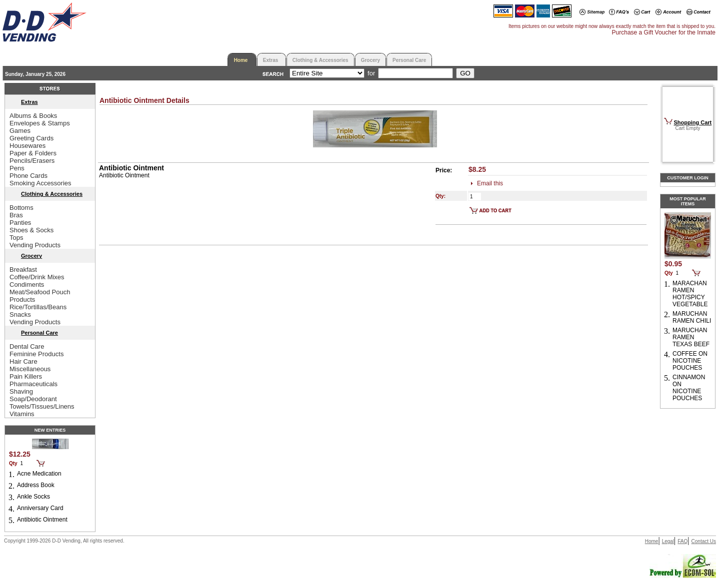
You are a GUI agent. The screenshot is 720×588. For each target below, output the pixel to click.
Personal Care (409, 60)
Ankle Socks (33, 497)
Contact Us (704, 541)
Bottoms (21, 208)
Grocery (370, 60)
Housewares (27, 146)
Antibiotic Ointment (42, 520)
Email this (490, 183)
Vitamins (22, 414)
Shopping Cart (693, 122)
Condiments (27, 285)
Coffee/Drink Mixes (37, 277)
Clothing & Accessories (320, 60)
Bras (16, 215)
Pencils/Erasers (32, 161)
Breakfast (23, 270)
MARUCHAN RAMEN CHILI (692, 317)
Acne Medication (39, 474)
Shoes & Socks (31, 230)
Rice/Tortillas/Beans (38, 307)
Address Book (36, 485)
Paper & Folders (33, 153)
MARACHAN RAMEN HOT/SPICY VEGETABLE (690, 294)
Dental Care (27, 346)
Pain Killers (26, 376)
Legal (668, 541)
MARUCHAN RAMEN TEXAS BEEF (691, 337)
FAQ (682, 541)
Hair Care (23, 361)
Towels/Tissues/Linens (42, 406)
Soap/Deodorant (33, 399)
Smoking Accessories (40, 183)
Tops (16, 238)
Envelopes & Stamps (40, 123)
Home (241, 60)
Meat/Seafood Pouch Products (40, 296)
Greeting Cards (31, 138)
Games (20, 131)
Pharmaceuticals (33, 384)
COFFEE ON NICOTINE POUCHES (690, 361)
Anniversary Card (40, 508)
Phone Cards (28, 176)
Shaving (21, 391)
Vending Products (35, 245)
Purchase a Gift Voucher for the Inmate (664, 32)
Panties (20, 223)
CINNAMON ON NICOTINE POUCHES (689, 388)
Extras (271, 60)
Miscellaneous (30, 369)
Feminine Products (36, 354)
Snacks (20, 314)
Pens (17, 168)
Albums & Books (33, 116)
